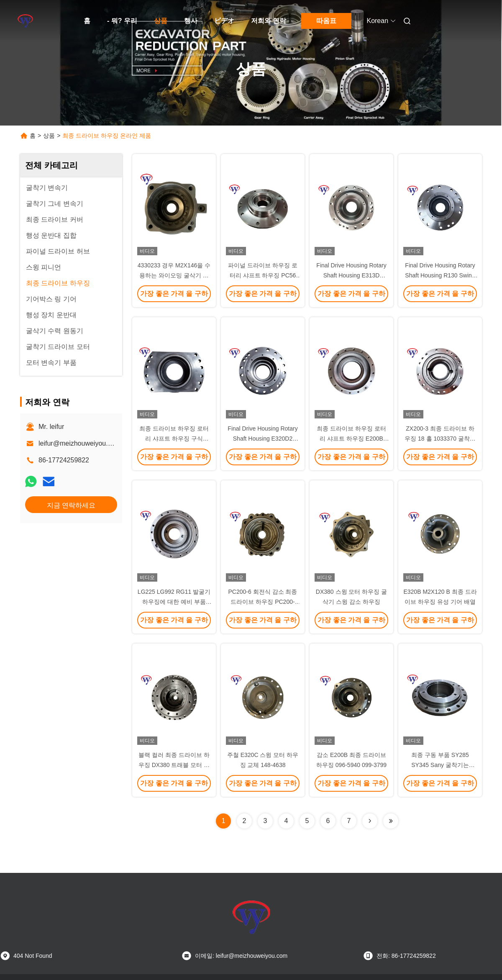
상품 (161, 21)
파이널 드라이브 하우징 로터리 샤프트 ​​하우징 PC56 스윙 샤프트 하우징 (263, 275)
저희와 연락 (269, 21)
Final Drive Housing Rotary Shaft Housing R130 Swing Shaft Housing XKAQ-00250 (440, 275)
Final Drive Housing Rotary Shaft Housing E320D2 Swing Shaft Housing (263, 439)
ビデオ (224, 21)
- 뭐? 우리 (122, 21)
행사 (191, 21)
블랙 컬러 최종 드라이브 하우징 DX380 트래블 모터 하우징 (174, 765)
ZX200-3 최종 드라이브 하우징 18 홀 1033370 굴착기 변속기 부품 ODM (440, 439)
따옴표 (326, 21)
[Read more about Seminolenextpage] (370, 821)
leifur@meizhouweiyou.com (79, 443)
